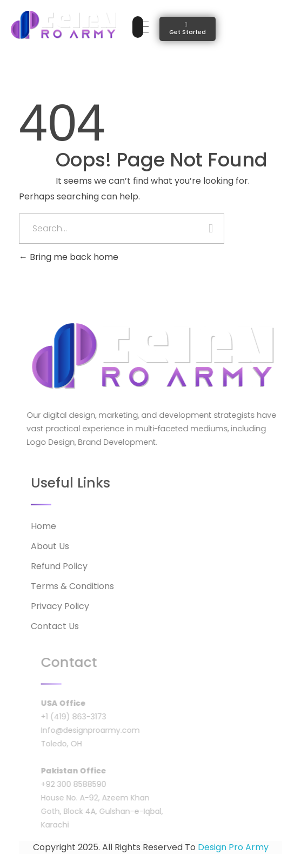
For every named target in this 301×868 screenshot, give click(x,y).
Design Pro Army (233, 847)
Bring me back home (69, 257)
